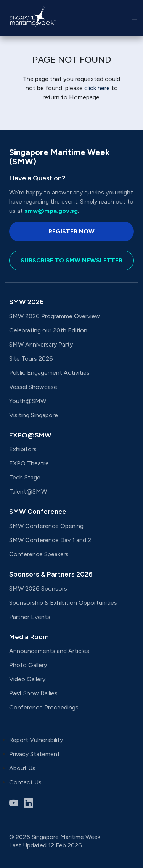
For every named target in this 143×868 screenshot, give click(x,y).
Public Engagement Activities (49, 373)
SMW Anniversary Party (41, 344)
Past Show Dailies (33, 693)
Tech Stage (25, 477)
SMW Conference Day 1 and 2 (50, 540)
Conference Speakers (39, 554)
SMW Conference (38, 512)
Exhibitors (23, 449)
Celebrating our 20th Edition (48, 330)
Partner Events (30, 617)
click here (97, 88)
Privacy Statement (35, 754)
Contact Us (25, 782)
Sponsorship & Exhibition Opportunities (63, 603)
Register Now (71, 231)
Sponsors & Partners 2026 (51, 574)
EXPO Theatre (29, 463)
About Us (22, 768)
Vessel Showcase (33, 387)
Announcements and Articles (50, 651)
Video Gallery (27, 679)
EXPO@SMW (30, 435)
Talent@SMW (28, 491)
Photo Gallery (28, 665)
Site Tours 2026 (31, 359)
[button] (135, 18)
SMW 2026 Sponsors (38, 589)
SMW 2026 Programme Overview (55, 316)
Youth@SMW (28, 401)
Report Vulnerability (36, 740)
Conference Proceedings (44, 707)
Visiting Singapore (34, 415)
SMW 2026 (27, 302)
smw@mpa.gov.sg (51, 211)
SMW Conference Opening (46, 526)
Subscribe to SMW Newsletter (71, 260)
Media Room (29, 637)
